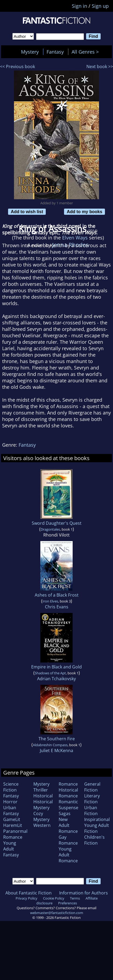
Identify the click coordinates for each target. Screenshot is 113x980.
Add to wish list (27, 212)
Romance (68, 784)
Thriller (41, 790)
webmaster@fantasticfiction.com (57, 913)
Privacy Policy (27, 898)
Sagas (65, 813)
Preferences (68, 903)
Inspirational (97, 819)
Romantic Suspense (68, 805)
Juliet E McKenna (56, 750)
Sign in (80, 6)
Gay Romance (68, 840)
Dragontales (50, 529)
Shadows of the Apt (50, 673)
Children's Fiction (94, 840)
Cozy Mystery (41, 816)
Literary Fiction (92, 799)
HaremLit (13, 825)
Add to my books (84, 212)
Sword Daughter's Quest (57, 523)
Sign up (100, 6)
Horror (10, 802)
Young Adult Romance (68, 855)
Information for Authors (84, 893)
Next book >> (100, 66)
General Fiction (92, 787)
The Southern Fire (57, 739)
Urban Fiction (91, 811)
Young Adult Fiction (97, 828)
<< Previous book (17, 66)
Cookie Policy (54, 898)
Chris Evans (57, 607)
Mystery (30, 52)
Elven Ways (75, 238)
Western (42, 825)
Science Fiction (11, 787)
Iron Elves (50, 601)
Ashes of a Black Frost (57, 595)
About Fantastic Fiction (29, 893)
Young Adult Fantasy (11, 849)
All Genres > (86, 52)
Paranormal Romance (15, 834)
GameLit (12, 819)
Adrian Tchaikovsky (56, 679)
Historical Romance (68, 793)
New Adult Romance (68, 825)
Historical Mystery (43, 805)
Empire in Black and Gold (56, 667)
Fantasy (55, 52)
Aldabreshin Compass (50, 745)
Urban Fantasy (11, 811)
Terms (75, 898)
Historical (43, 796)
